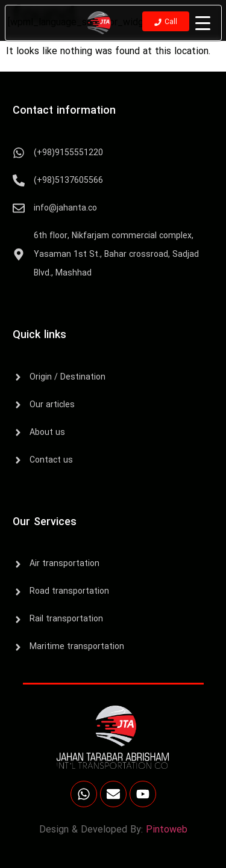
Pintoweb (167, 830)
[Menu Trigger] (203, 24)
